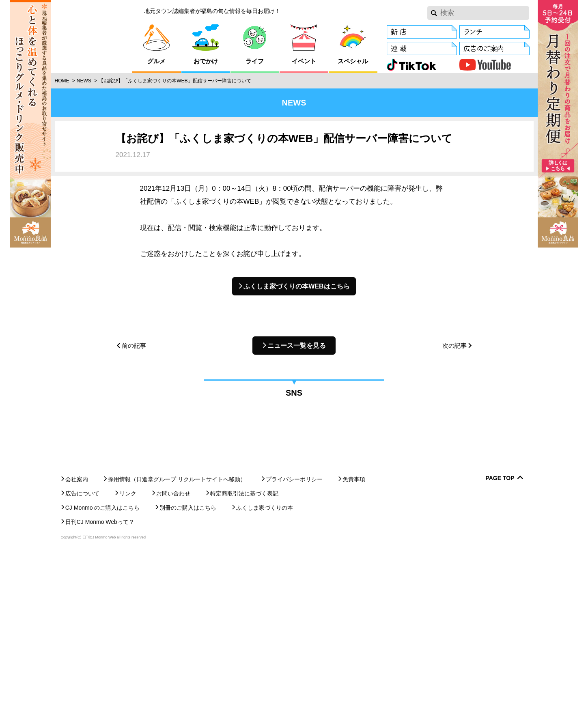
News (84, 81)
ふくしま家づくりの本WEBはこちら (296, 286)
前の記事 (134, 346)
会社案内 (77, 626)
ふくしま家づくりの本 (265, 654)
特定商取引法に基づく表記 (244, 640)
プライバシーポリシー (294, 626)
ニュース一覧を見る (297, 346)
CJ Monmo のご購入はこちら (103, 654)
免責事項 (354, 626)
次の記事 (454, 346)
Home (62, 81)
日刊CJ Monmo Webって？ (100, 668)
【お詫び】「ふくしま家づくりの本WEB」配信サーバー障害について (175, 81)
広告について (82, 640)
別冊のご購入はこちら (188, 654)
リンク (128, 640)
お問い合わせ (173, 640)
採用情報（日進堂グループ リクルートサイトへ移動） (177, 626)
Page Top (500, 625)
